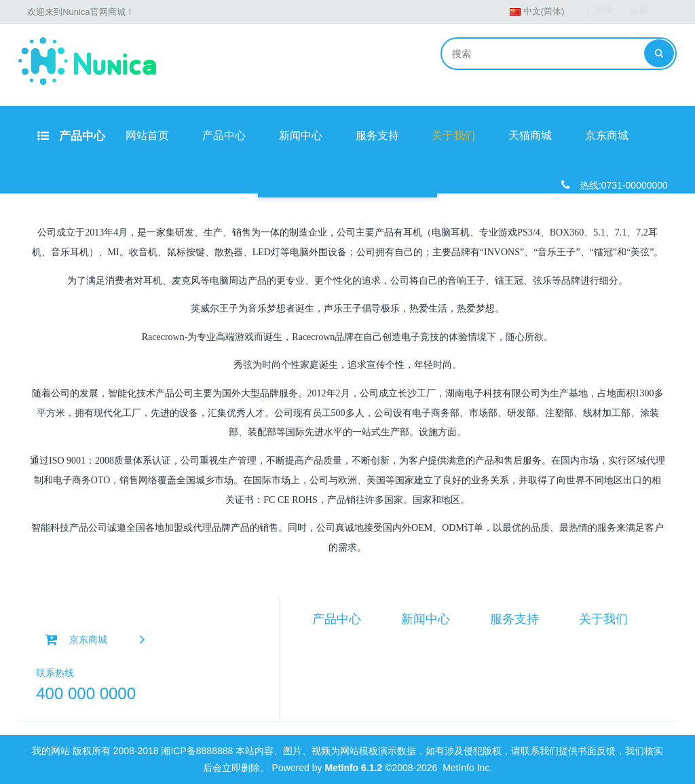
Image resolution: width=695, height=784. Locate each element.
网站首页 (147, 135)
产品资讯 (420, 641)
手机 (322, 701)
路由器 (326, 686)
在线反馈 (509, 656)
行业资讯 (420, 656)
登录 (605, 11)
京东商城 (607, 135)
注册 (639, 11)
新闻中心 (301, 135)
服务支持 (377, 135)
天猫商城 (530, 135)
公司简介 (598, 641)
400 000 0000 (86, 693)
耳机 (322, 671)
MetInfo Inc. (467, 768)
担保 (500, 671)
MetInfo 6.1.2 (353, 768)
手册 (500, 641)
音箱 (322, 656)
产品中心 (71, 136)
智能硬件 (331, 641)
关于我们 (453, 135)
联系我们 (598, 656)
